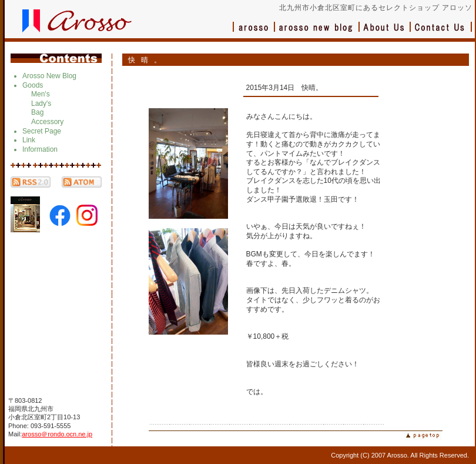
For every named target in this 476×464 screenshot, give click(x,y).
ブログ (317, 33)
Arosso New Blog (49, 76)
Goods (33, 85)
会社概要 (385, 33)
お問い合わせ (441, 33)
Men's (41, 94)
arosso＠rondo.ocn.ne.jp (57, 434)
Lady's (41, 104)
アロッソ (254, 33)
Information (40, 149)
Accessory (47, 122)
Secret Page (42, 131)
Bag (37, 112)
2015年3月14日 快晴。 (285, 88)
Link (29, 140)
